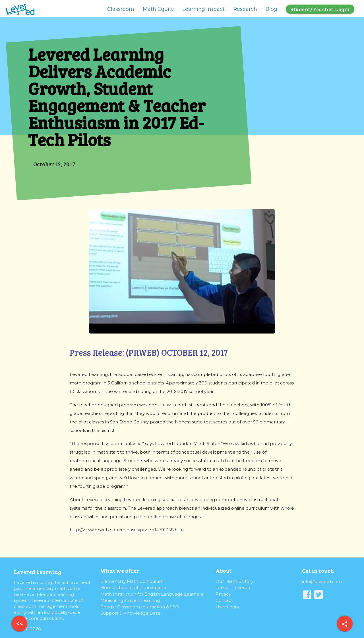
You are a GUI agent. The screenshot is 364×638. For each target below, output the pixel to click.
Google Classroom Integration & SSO (140, 607)
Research (245, 9)
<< (19, 623)
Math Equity (158, 9)
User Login (227, 607)
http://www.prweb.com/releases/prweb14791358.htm (127, 530)
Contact (224, 600)
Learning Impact (203, 9)
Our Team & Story (234, 581)
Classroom (121, 9)
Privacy (223, 594)
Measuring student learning (130, 600)
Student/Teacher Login (320, 9)
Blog (271, 9)
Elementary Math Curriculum (132, 581)
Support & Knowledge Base (130, 613)
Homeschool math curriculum (133, 587)
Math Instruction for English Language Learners (152, 594)
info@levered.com (322, 582)
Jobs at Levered (233, 587)
